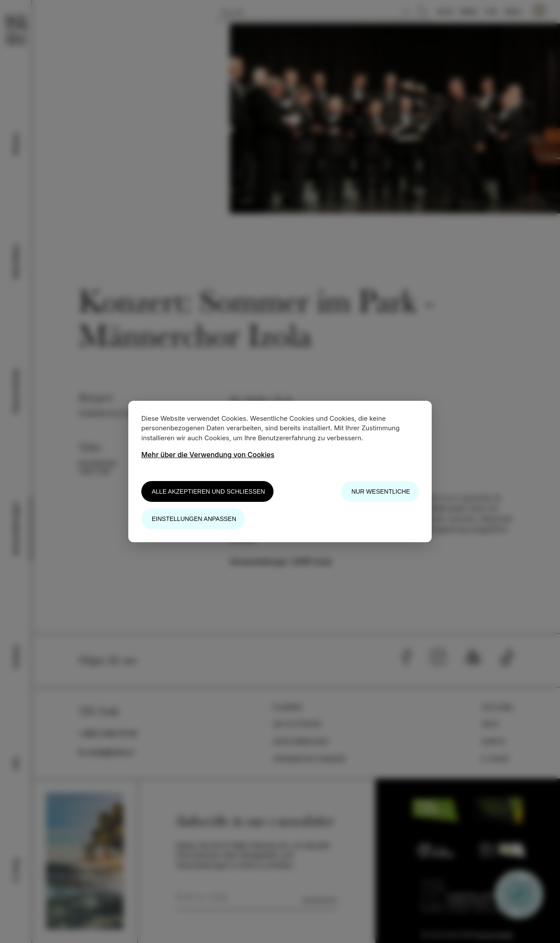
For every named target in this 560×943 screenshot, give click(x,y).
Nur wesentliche (381, 491)
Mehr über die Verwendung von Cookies (208, 455)
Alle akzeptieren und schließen (208, 491)
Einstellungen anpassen (194, 519)
